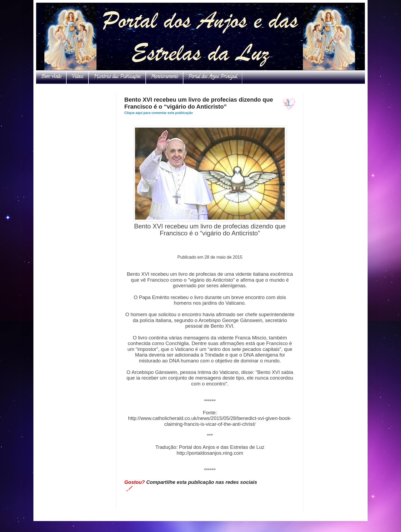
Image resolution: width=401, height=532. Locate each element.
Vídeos (77, 77)
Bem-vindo (51, 77)
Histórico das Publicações (117, 77)
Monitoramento (164, 77)
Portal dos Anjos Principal (213, 77)
